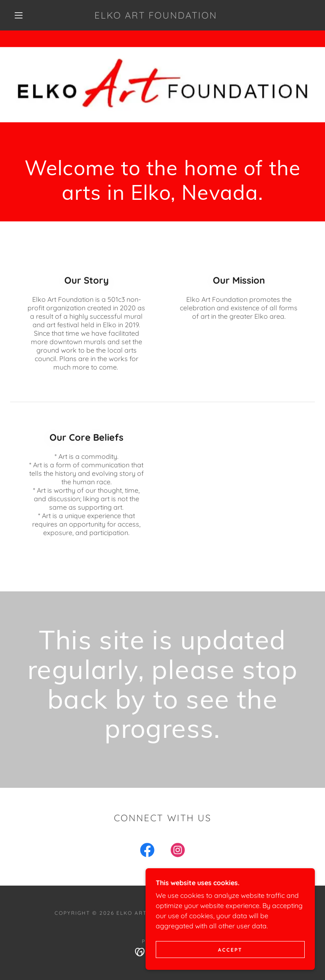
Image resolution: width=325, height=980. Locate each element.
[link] (156, 16)
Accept (230, 950)
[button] (19, 15)
